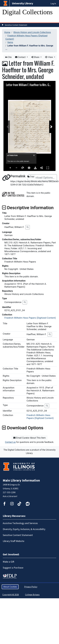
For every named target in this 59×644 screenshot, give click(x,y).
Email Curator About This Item (29, 438)
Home (7, 32)
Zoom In (10, 168)
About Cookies (10, 587)
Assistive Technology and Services (20, 523)
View (49, 57)
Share (36, 57)
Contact (21, 57)
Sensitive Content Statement (16, 25)
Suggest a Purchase (13, 568)
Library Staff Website (14, 541)
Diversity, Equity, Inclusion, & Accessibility (24, 529)
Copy (31, 176)
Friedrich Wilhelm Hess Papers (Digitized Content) (30, 318)
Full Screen (48, 168)
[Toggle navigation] (6, 20)
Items (10, 42)
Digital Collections (27, 12)
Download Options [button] (23, 428)
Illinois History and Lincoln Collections (32, 32)
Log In (53, 4)
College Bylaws (32, 595)
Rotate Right (23, 168)
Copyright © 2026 (11, 595)
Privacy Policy (31, 587)
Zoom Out (17, 168)
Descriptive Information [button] (28, 208)
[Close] (34, 155)
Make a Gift (9, 562)
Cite (8, 57)
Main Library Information (21, 480)
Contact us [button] (10, 442)
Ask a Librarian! (10, 496)
